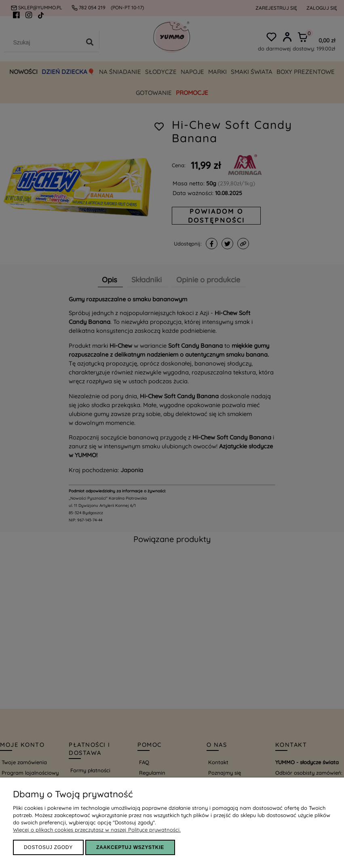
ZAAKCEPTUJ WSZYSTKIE (130, 847)
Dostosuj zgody (48, 847)
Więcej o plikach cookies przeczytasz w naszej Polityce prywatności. (97, 830)
